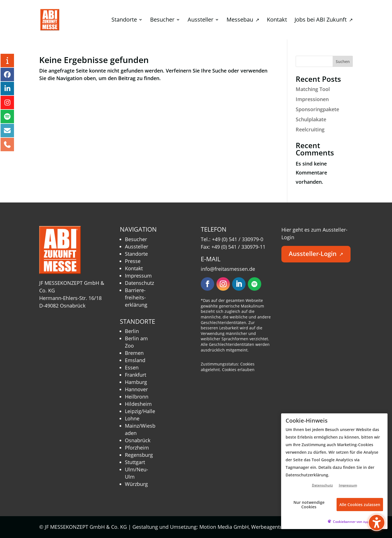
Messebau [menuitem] (243, 20)
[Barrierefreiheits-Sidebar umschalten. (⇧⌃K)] (377, 523)
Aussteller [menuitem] (200, 20)
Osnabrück (138, 440)
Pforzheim (137, 448)
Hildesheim (138, 404)
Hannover (136, 389)
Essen (132, 367)
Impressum (138, 276)
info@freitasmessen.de (228, 269)
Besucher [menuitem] (162, 20)
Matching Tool (313, 89)
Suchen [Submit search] (343, 61)
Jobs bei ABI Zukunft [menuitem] (324, 20)
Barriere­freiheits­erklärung (136, 297)
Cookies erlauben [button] (238, 370)
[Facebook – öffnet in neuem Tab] (7, 74)
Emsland (135, 360)
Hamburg (136, 382)
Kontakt (134, 268)
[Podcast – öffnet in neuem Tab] (7, 117)
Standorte (136, 254)
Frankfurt (136, 375)
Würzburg (136, 484)
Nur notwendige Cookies (309, 504)
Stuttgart (135, 462)
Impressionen (312, 99)
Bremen (134, 353)
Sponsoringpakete (317, 109)
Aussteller (136, 246)
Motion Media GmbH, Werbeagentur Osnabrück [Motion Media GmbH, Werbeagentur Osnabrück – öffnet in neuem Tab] (258, 527)
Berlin (132, 331)
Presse (133, 261)
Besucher (136, 239)
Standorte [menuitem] (124, 20)
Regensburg (139, 455)
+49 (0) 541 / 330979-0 (238, 239)
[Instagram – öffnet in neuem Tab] (7, 103)
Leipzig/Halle (140, 411)
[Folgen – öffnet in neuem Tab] (207, 284)
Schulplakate (311, 119)
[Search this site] (324, 61)
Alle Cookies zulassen (360, 505)
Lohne (132, 418)
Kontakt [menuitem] (277, 20)
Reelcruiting (310, 129)
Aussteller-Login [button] (316, 254)
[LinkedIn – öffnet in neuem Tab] (7, 88)
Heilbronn (137, 397)
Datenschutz (139, 283)
